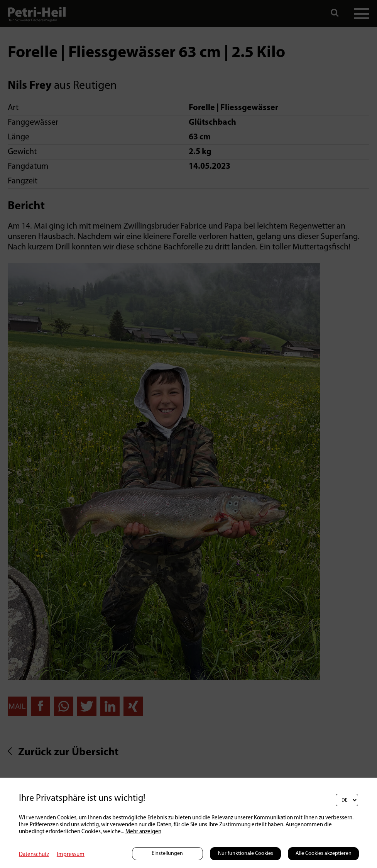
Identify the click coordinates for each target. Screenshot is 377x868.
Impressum (71, 855)
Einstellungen (167, 854)
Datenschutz (34, 855)
